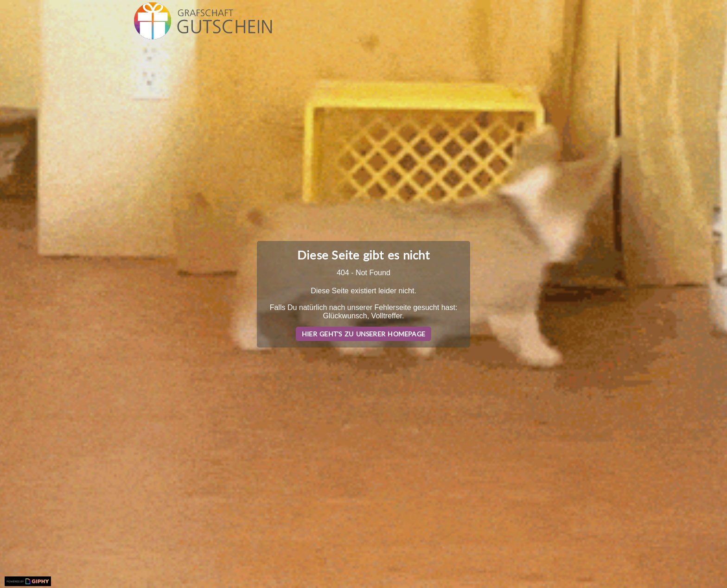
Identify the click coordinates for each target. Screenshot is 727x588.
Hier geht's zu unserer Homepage (363, 334)
